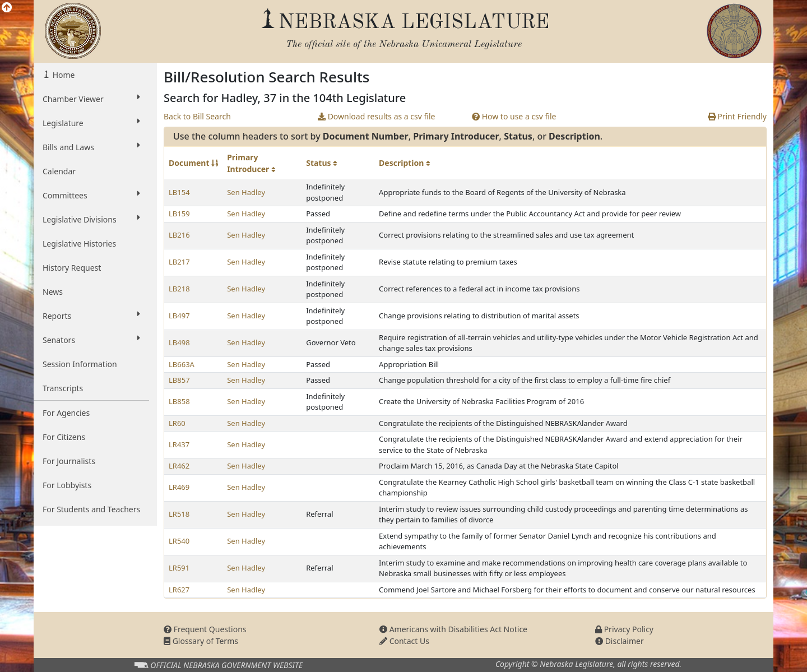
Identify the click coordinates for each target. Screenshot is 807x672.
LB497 (179, 316)
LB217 (179, 262)
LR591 (179, 568)
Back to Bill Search (197, 116)
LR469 (179, 487)
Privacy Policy (624, 629)
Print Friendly (737, 116)
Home (62, 75)
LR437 (179, 444)
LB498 (179, 342)
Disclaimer (620, 641)
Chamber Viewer (91, 99)
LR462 (179, 466)
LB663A (182, 364)
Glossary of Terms (201, 641)
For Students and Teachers (91, 509)
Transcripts (63, 388)
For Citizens (64, 437)
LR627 (179, 590)
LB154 (179, 192)
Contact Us (404, 641)
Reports (91, 316)
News (53, 292)
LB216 (179, 235)
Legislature (91, 123)
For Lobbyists (67, 485)
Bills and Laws (91, 147)
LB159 (179, 214)
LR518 (179, 514)
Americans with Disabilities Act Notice (453, 629)
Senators (91, 340)
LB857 (179, 380)
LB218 (179, 289)
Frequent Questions (205, 629)
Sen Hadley (246, 192)
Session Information (80, 364)
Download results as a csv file (376, 116)
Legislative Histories (79, 244)
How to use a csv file (514, 116)
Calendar (59, 171)
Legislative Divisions (91, 219)
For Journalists (69, 461)
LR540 (179, 541)
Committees (91, 195)
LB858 (179, 401)
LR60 (177, 423)
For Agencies (66, 413)
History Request (72, 268)
